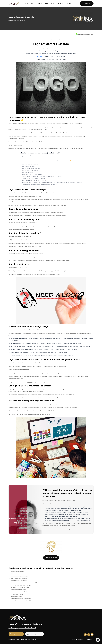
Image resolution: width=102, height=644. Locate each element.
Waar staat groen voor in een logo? (19, 578)
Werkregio (61, 3)
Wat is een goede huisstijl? (17, 594)
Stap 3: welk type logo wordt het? (31, 168)
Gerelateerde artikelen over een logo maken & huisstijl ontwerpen (40, 184)
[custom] (85, 635)
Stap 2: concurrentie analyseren (31, 166)
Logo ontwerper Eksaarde (28, 156)
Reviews (69, 3)
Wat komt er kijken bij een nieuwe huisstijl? (21, 599)
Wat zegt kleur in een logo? (17, 571)
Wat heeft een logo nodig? (17, 574)
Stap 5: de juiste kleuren (29, 172)
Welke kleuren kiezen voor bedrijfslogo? (21, 587)
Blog (75, 3)
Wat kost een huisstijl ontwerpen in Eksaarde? (34, 180)
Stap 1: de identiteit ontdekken (30, 164)
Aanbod (39, 3)
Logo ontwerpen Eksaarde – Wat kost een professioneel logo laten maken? (42, 176)
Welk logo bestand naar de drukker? (20, 592)
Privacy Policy (90, 639)
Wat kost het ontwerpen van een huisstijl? (21, 601)
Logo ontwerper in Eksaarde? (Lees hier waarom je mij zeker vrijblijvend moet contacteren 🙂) (47, 160)
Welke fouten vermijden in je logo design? (33, 174)
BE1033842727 (32, 639)
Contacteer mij (41, 56)
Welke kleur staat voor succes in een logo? (21, 585)
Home (27, 3)
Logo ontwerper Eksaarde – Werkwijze (32, 162)
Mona (33, 3)
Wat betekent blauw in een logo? (19, 581)
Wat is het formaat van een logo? (19, 590)
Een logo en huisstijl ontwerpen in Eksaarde (34, 178)
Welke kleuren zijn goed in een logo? (20, 576)
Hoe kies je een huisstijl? (17, 596)
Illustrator (30, 382)
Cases (47, 3)
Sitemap (74, 639)
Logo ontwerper (16, 20)
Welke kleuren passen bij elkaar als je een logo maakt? (24, 583)
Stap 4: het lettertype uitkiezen (30, 170)
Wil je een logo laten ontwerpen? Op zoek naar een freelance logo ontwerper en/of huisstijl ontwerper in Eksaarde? (52, 182)
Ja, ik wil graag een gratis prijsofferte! (22, 628)
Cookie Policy (81, 639)
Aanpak (53, 3)
